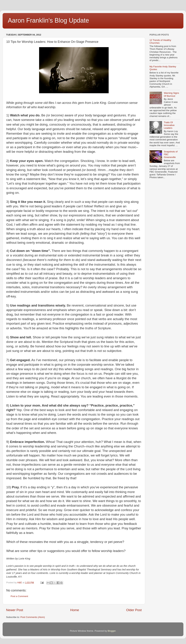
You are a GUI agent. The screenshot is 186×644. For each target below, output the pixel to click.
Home (75, 610)
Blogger (112, 631)
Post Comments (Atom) (33, 617)
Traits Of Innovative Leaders (169, 125)
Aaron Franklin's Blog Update (48, 20)
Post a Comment (19, 596)
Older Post (134, 610)
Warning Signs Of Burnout (171, 94)
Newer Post (15, 610)
